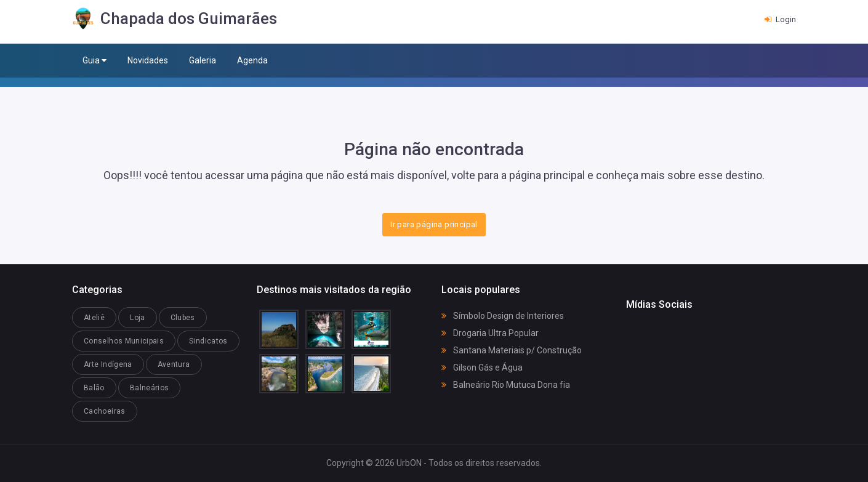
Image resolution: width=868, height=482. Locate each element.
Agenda (252, 60)
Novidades (148, 60)
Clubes (183, 318)
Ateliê (94, 318)
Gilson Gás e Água (482, 368)
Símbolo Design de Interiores (503, 316)
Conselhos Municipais (124, 341)
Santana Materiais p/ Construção (512, 350)
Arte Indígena (108, 364)
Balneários (150, 388)
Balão (94, 388)
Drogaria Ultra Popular (490, 333)
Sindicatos (208, 341)
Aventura (174, 364)
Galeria (203, 60)
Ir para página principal (434, 224)
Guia (94, 61)
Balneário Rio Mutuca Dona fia (506, 385)
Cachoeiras (105, 411)
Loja (137, 318)
